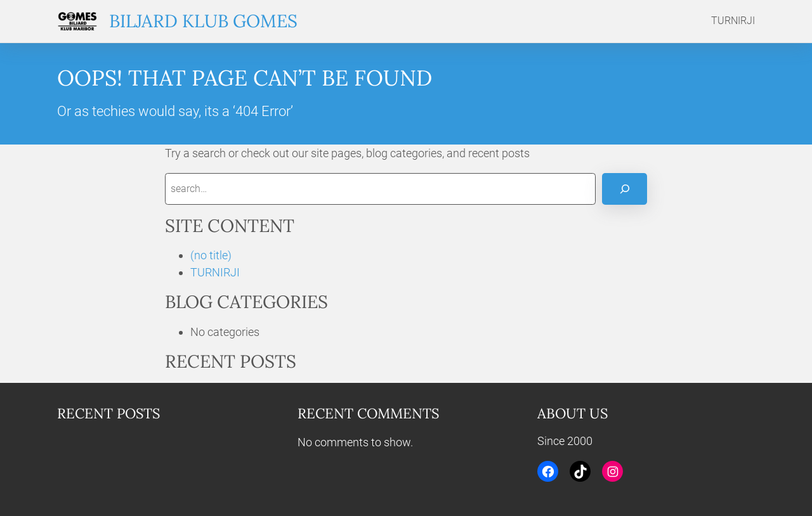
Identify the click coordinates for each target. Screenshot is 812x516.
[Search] (625, 189)
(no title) (211, 255)
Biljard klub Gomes (203, 21)
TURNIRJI (215, 272)
